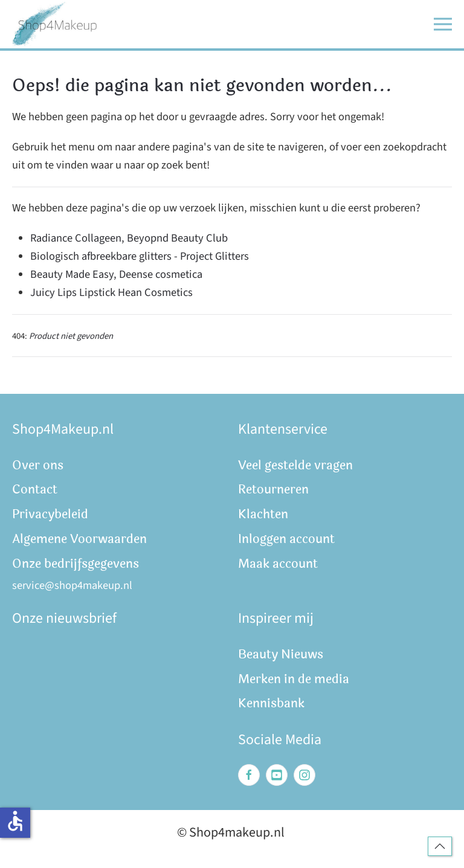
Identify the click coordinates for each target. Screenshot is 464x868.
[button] (443, 24)
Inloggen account (286, 539)
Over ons (38, 465)
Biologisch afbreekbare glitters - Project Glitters (140, 256)
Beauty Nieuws (281, 654)
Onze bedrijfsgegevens (76, 564)
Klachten (263, 514)
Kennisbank (271, 703)
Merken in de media (294, 679)
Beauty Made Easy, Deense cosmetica (116, 274)
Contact (35, 490)
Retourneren (273, 490)
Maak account (278, 564)
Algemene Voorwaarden (79, 539)
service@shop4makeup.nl (72, 585)
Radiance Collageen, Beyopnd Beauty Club (129, 238)
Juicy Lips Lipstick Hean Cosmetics (111, 292)
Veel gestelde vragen (295, 465)
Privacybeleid (50, 514)
